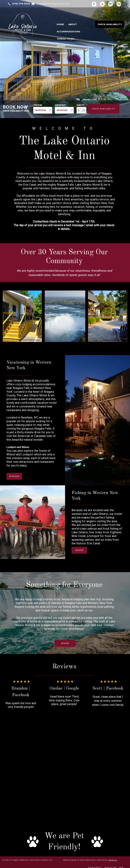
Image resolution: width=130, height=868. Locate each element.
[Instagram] (112, 4)
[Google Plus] (104, 4)
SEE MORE (79, 550)
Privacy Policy (95, 865)
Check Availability (110, 24)
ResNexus (113, 858)
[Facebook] (96, 4)
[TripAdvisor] (120, 4)
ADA (121, 865)
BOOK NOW (14, 476)
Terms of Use (110, 865)
